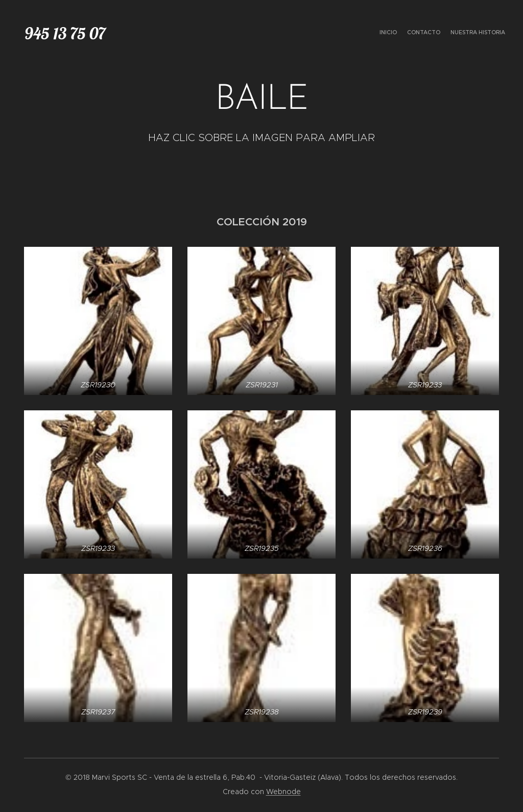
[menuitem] (486, 33)
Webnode (283, 792)
